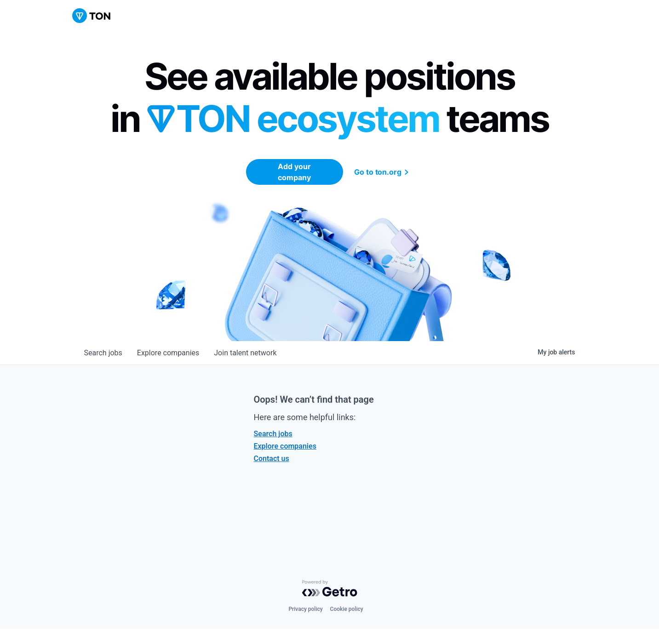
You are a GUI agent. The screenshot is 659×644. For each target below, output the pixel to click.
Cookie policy (347, 609)
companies (168, 353)
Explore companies (285, 446)
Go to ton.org (383, 172)
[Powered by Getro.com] (330, 588)
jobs (103, 353)
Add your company (294, 172)
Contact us (272, 459)
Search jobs (273, 434)
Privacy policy (305, 609)
